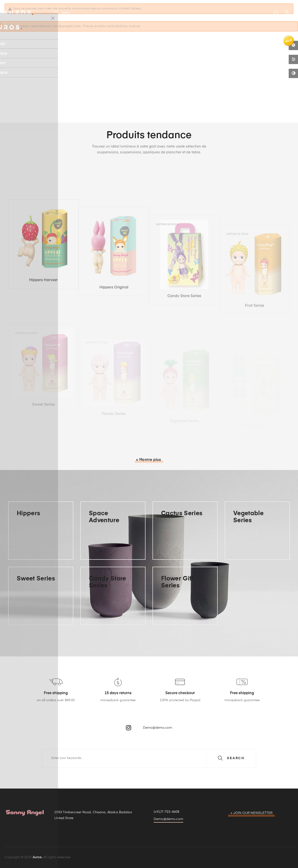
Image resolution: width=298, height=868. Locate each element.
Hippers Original (114, 334)
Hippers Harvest (43, 328)
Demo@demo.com (157, 728)
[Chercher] (149, 758)
